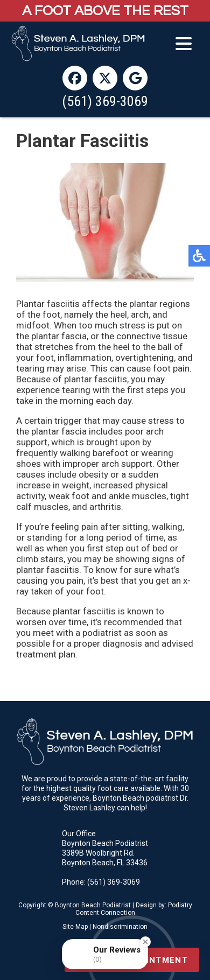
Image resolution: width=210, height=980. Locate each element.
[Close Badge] (145, 942)
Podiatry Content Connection (134, 909)
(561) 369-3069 (105, 101)
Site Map (75, 927)
